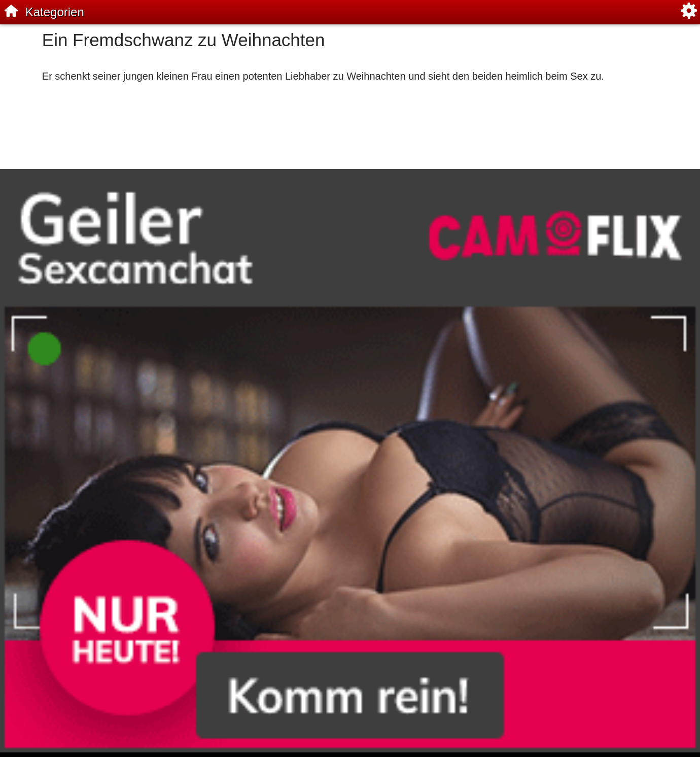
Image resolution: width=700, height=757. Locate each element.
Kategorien (55, 12)
